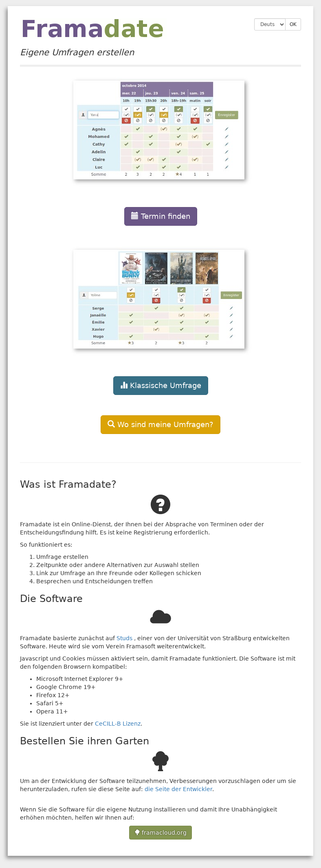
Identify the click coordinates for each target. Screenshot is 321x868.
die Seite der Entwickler (178, 789)
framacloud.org (160, 833)
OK (293, 24)
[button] (160, 148)
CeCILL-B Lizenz (118, 724)
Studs (124, 638)
